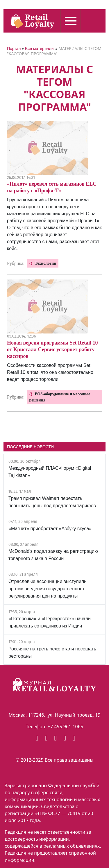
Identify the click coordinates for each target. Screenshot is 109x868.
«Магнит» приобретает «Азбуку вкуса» (50, 529)
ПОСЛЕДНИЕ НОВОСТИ (30, 447)
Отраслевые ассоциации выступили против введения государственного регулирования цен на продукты (48, 589)
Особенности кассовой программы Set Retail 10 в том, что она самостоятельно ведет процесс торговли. (50, 372)
